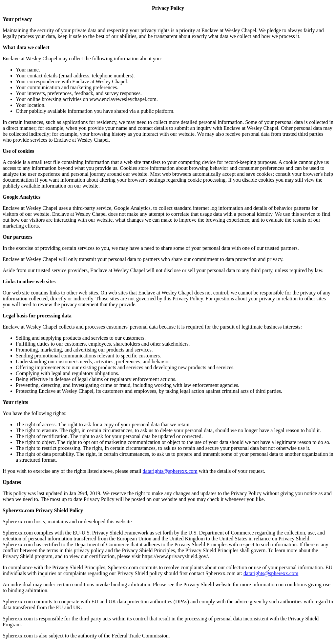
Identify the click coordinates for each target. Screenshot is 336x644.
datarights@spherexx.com (170, 471)
